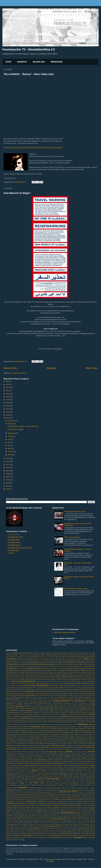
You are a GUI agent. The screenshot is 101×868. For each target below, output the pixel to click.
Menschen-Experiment (76, 765)
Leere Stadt (59, 756)
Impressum (53, 738)
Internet (25, 740)
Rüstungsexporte (72, 798)
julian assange (49, 743)
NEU (82, 771)
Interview (30, 740)
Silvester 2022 (64, 809)
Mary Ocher (9, 765)
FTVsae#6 (69, 714)
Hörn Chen (86, 736)
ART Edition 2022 (23, 666)
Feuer (50, 701)
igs (35, 738)
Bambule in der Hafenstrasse (60, 668)
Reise (35, 794)
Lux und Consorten (71, 760)
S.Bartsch (90, 798)
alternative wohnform (77, 659)
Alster (57, 659)
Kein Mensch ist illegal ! (17, 193)
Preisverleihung (74, 783)
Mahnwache (19, 761)
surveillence (9, 819)
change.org (38, 678)
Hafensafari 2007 (72, 725)
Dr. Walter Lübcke (82, 692)
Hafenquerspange (61, 725)
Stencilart (40, 815)
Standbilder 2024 (14, 534)
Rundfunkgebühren (55, 798)
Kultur (19, 752)
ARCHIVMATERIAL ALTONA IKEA (85, 663)
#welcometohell (64, 653)
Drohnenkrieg (19, 693)
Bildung (28, 672)
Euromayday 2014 (72, 697)
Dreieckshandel (10, 693)
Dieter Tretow (21, 690)
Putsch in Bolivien (90, 788)
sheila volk (86, 807)
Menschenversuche (89, 765)
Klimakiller (37, 747)
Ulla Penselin (83, 826)
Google (16, 722)
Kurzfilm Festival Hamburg (49, 754)
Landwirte (30, 756)
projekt (67, 785)
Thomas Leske (72, 822)
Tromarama (58, 824)
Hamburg (83, 724)
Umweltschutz (10, 828)
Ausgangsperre (79, 666)
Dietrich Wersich (29, 690)
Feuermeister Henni (65, 705)
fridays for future (84, 711)
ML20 (40, 769)
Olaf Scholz (64, 775)
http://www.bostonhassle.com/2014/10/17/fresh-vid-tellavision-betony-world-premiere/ (33, 148)
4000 (11, 657)
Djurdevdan (69, 690)
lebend (53, 756)
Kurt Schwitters (19, 754)
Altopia (14, 661)
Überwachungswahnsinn (53, 826)
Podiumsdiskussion (12, 783)
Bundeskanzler (29, 676)
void (27, 832)
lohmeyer (22, 760)
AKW (19, 659)
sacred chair (10, 800)
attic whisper (65, 666)
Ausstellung (10, 668)
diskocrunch (62, 690)
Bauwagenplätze (39, 670)
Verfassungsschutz (15, 830)
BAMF (71, 668)
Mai (9, 442)
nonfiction (71, 773)
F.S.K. (24, 699)
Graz (39, 722)
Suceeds (93, 817)
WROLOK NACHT (28, 838)
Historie (8, 736)
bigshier (23, 672)
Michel (49, 767)
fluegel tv (52, 709)
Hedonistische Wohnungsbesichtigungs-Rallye (61, 732)
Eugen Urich (54, 697)
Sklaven (87, 809)
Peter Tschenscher (18, 781)
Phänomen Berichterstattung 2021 (39, 781)
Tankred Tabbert (49, 821)
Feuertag (73, 705)
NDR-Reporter (76, 771)
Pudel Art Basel (70, 788)
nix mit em (25, 773)
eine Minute (76, 693)
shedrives (80, 807)
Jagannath (83, 740)
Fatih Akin (78, 699)
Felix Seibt (13, 701)
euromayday (62, 697)
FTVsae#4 (63, 714)
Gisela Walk (16, 720)
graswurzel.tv (33, 722)
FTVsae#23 (36, 714)
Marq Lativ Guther (55, 763)
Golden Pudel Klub (78, 720)
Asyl (56, 666)
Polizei (42, 783)
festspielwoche (35, 701)
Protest (14, 788)
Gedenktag (92, 716)
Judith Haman (40, 743)
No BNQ (32, 773)
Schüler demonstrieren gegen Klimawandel (46, 805)
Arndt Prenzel (61, 665)
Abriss (28, 657)
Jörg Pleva (89, 742)
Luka (64, 760)
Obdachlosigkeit (11, 775)
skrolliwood (40, 811)
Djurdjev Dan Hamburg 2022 (82, 690)
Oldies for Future (74, 775)
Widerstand (77, 834)
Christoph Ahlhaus (56, 679)
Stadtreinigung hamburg (88, 813)
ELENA (37, 695)
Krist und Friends (85, 749)
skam (82, 809)
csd (63, 682)
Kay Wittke (48, 745)
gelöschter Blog (16, 718)
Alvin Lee (19, 661)
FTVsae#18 (16, 714)
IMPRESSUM (57, 62)
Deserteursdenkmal (21, 688)
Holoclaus (50, 736)
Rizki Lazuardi (50, 796)
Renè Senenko (76, 794)
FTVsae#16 (92, 712)
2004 (8, 486)
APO (48, 663)
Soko (67, 811)
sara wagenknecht (40, 800)
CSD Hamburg (76, 682)
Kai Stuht (86, 744)
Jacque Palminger (74, 740)
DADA (37, 684)
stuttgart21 (81, 817)
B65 (19, 668)
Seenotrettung (65, 807)
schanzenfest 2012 (90, 800)
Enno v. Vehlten (80, 695)
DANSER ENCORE (70, 684)
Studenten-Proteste (48, 817)
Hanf (93, 728)
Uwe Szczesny (68, 828)
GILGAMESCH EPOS (84, 718)
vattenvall (92, 828)
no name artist (48, 773)
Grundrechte (58, 722)
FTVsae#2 (23, 714)
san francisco (30, 800)
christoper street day (43, 679)
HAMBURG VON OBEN (20, 727)
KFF (94, 745)
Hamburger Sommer (68, 729)
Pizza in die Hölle (64, 781)
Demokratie (32, 686)
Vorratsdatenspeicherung (68, 832)
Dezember (12, 421)
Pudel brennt (80, 788)
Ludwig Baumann (58, 760)
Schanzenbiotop (78, 800)
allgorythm (52, 659)
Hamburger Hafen (89, 727)
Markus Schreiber (35, 763)
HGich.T (72, 734)
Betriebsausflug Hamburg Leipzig (76, 589)
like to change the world (51, 758)
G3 (41, 716)
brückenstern (87, 674)
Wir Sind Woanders (38, 836)
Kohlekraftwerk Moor (70, 747)
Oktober (11, 424)
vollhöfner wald (48, 832)
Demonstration (43, 686)
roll (18, 798)
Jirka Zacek (57, 742)
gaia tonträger (53, 716)
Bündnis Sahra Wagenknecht (42, 676)
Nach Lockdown (43, 771)
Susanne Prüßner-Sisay (29, 819)
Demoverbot (86, 686)
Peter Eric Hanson (75, 779)
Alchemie (37, 659)
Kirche (15, 747)
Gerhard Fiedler (51, 718)
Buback (8, 676)
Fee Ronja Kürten (87, 699)
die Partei (76, 688)
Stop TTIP (87, 815)
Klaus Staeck (30, 747)
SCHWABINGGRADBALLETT (76, 805)
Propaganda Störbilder (85, 785)
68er (14, 657)
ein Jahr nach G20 (54, 693)
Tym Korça (18, 826)
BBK (45, 670)
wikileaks (83, 834)
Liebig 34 (23, 758)
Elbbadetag (83, 693)
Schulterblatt (63, 805)
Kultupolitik (13, 752)
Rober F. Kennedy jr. (60, 796)
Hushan (28, 738)
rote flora (27, 798)
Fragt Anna (62, 709)
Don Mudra (39, 691)
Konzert (19, 749)
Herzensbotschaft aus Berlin (57, 734)
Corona (14, 681)
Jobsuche (63, 742)
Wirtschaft (46, 836)
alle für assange (44, 659)
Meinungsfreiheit (65, 765)
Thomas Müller (81, 823)
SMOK (63, 811)
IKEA (38, 738)
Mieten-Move (75, 767)
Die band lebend (38, 688)
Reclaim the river (83, 792)
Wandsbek (23, 834)
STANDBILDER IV (14, 545)
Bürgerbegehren (55, 676)
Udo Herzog (66, 826)
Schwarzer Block (90, 805)
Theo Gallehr (62, 823)
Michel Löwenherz (57, 767)
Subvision (87, 817)
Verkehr (23, 830)
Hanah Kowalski (80, 728)
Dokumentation (29, 691)
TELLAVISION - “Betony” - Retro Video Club (29, 74)
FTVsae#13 (71, 712)
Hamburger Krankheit (44, 729)
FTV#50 (51, 712)
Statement (17, 815)
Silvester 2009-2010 (36, 809)
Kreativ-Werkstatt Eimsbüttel (68, 749)
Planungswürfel (90, 781)
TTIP (82, 824)
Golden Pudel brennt (54, 720)
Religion (51, 794)
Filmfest (28, 707)
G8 (47, 716)
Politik (36, 783)
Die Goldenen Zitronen (50, 688)
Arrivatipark (69, 665)
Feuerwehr (80, 705)
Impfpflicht (46, 738)
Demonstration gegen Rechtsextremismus (63, 686)
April (10, 446)
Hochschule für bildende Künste (30, 736)
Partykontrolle (10, 779)
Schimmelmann (32, 803)
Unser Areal (50, 828)
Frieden (93, 711)
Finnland (74, 707)
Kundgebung (61, 752)
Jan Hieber (13, 742)
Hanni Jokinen (20, 730)
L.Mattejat (84, 754)
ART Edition (80, 664)
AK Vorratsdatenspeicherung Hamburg (78, 657)
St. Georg (44, 813)
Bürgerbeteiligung (66, 676)
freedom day (74, 711)
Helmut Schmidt (15, 734)
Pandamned (83, 777)
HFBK (67, 734)
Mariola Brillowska (15, 763)
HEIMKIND (87, 732)
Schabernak (63, 800)
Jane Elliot (29, 742)
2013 (8, 458)
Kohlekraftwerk (59, 747)
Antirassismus (35, 663)
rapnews (87, 790)
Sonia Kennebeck (81, 811)
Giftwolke (75, 718)
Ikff (42, 738)
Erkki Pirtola (13, 697)
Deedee (8, 686)
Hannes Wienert (11, 731)
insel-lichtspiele (81, 738)
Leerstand (67, 756)
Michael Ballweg (20, 767)
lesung (93, 756)
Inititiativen (73, 738)
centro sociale (25, 678)
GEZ (63, 718)
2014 (8, 418)
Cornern (8, 682)
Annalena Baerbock (86, 661)
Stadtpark (78, 813)
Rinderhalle (30, 796)
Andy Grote (51, 661)
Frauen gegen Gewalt (52, 711)
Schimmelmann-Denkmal (44, 804)
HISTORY (14, 736)
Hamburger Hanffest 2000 (30, 729)
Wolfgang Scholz (17, 838)
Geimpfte (9, 718)
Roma (22, 798)
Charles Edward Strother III (49, 678)
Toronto (47, 824)
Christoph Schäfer (68, 679)
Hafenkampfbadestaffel (42, 725)
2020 (8, 400)
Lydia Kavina (81, 760)
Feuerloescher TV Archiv (84, 701)
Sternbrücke (46, 815)
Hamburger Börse (64, 727)
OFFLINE (45, 775)
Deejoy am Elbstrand (17, 686)
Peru (61, 779)
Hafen (20, 725)
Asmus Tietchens (49, 666)
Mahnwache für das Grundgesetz (34, 761)
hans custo (37, 731)
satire (57, 800)
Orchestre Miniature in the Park (58, 777)
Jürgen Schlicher (68, 744)
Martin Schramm (90, 763)
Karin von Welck (23, 745)
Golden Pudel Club (66, 720)
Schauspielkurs (52, 802)
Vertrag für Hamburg (42, 830)
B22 (16, 668)
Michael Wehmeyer (41, 767)
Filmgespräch (34, 707)
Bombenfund (14, 674)
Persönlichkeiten (52, 779)
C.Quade (86, 676)
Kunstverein (10, 754)
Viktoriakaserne (88, 830)
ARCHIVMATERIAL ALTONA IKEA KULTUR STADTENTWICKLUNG (30, 664)
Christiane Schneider (18, 680)
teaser (12, 823)
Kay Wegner (42, 745)
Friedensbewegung (12, 712)
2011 (8, 465)
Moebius (44, 769)
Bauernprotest (91, 668)
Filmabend (9, 707)
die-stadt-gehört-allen (86, 688)
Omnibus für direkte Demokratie (27, 777)
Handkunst (89, 729)
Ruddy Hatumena (44, 798)
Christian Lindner (73, 678)
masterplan (27, 765)
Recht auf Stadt (55, 792)
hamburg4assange (52, 727)
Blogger (51, 861)
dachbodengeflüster (29, 684)
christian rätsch (83, 678)
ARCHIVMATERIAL (69, 663)
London (27, 760)
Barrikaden (82, 668)
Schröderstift (28, 805)
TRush (78, 824)
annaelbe (77, 661)
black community (56, 672)
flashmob (9, 709)
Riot (44, 796)
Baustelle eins (19, 670)
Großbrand (51, 722)
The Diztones (35, 823)
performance (41, 779)
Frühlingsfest (26, 712)
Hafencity (33, 725)
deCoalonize (92, 684)
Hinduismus (78, 734)
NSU (91, 773)
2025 (8, 384)
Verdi (7, 830)
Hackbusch (15, 725)
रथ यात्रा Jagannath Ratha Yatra (75, 512)
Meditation (34, 765)
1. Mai (71, 653)
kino (12, 747)
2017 (8, 409)
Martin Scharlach (81, 763)
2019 (8, 403)
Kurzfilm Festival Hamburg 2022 (69, 754)
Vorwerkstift (85, 832)
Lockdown (16, 760)
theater (56, 822)
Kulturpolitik (53, 752)
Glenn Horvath (38, 720)
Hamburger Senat (56, 728)
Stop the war (79, 815)
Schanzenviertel (31, 801)
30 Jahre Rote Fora (86, 655)
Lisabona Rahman (76, 758)
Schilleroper (23, 803)
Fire (78, 707)
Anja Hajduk (58, 661)
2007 (8, 477)
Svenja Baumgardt (59, 819)
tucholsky (86, 824)
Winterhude (9, 836)
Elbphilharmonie (14, 695)
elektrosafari (30, 695)
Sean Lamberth (47, 807)
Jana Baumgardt (21, 742)
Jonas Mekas (81, 742)
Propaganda (73, 785)
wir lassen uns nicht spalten (22, 836)
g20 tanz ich (21, 716)
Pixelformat (54, 781)
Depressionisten (11, 688)
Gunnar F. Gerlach (85, 722)
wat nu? (47, 834)
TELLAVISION (26, 822)
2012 (8, 462)
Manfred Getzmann (80, 761)
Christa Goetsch (63, 678)
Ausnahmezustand (89, 666)
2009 (8, 471)
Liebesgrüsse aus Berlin (13, 758)
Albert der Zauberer (27, 659)
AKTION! (11, 553)
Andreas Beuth (33, 661)
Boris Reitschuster (23, 674)
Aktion (93, 657)
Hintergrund (85, 734)
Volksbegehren (33, 832)
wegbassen (53, 834)
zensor (63, 838)
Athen (59, 666)
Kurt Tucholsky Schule (32, 754)
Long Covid (33, 760)
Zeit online (48, 838)
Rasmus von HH (16, 792)
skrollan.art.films (31, 811)
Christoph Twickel (80, 679)
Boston (31, 674)
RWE (85, 798)
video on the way (56, 830)
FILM (93, 705)
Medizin (40, 765)
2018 (8, 406)
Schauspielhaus (42, 801)
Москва (22, 840)
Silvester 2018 (47, 809)
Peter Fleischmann (86, 779)
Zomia (8, 840)
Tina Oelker (30, 824)
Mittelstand (34, 769)
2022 (8, 394)
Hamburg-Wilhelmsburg (37, 727)
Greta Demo (44, 722)
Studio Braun (73, 817)
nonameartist (63, 773)
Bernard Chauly (91, 670)
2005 (8, 483)
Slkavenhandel (49, 811)
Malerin (65, 761)
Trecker (52, 824)
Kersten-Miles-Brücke (85, 745)
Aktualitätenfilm (11, 659)
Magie (13, 761)
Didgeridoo (30, 688)
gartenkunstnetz (75, 716)
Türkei (91, 824)
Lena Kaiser (86, 756)
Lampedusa (91, 754)
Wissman (61, 836)
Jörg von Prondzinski (16, 744)
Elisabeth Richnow (45, 695)
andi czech (24, 661)
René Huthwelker (59, 794)
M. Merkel (87, 760)
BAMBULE (32, 668)
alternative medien (64, 659)
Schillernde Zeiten (12, 803)
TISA (36, 824)
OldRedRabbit (84, 775)
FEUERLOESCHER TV (63, 701)
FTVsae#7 (76, 714)
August (11, 436)
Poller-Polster (49, 783)
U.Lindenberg (26, 826)
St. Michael (51, 813)
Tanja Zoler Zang (38, 821)
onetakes (40, 777)
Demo (26, 686)
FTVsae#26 (50, 714)
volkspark (41, 832)
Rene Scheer (68, 794)
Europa (80, 697)
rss (38, 798)
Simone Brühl (73, 809)
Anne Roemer (14, 663)
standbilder (9, 815)
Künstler (92, 752)
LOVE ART (49, 760)
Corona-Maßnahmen (26, 681)
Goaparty (45, 720)
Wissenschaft (54, 836)
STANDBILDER (13, 551)
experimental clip (12, 699)
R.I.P (29, 790)
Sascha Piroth (50, 800)
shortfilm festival (17, 809)
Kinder (8, 747)
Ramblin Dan (74, 790)
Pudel (63, 788)
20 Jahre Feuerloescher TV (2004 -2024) (36, 655)
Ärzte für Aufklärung (35, 666)
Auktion (72, 666)
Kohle (52, 747)
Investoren (36, 740)
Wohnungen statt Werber (82, 836)
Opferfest (46, 777)
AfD (53, 657)
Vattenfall (87, 828)
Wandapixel (16, 834)
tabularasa (69, 819)
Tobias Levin (41, 824)
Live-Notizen (91, 758)
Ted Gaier (17, 822)
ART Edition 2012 (89, 664)
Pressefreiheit (91, 783)
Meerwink (45, 765)
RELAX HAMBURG (42, 794)
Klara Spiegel (22, 747)
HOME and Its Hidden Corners (64, 736)
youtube (39, 838)
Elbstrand (23, 695)
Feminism (20, 701)
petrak (26, 781)
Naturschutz (68, 771)
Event (93, 697)
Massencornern (18, 765)
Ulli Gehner (91, 826)
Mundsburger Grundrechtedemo (77, 769)
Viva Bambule (22, 832)
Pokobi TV (23, 783)
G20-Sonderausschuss (33, 716)
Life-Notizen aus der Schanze (35, 758)
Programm (61, 785)
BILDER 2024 (39, 62)
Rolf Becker (14, 798)
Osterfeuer (70, 777)
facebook (64, 699)
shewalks (92, 807)
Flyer (57, 709)
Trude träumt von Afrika (69, 824)
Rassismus (25, 792)
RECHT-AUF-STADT (69, 792)
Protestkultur (32, 788)
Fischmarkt (83, 707)
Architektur (60, 663)
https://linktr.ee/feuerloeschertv (65, 632)
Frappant (83, 709)
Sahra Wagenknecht (20, 800)
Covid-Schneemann (56, 682)
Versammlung (30, 830)
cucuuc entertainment (12, 684)
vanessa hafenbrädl (78, 828)
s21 (94, 798)
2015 (8, 415)
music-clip (29, 771)
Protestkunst (41, 788)
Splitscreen (28, 813)
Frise (20, 712)
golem (11, 722)
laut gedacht (47, 756)
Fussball (82, 714)
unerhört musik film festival (22, 828)
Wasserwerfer (40, 834)
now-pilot (86, 773)
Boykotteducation (38, 674)
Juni (10, 439)
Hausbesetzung (42, 732)
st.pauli (57, 813)
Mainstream (59, 761)
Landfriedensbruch (11, 756)
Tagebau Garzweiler (24, 821)
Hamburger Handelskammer (14, 729)
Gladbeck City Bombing (27, 720)
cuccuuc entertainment (88, 682)
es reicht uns (35, 697)
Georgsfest (43, 718)
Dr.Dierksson (91, 691)
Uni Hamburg (34, 828)
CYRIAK (21, 684)
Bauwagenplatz (29, 670)
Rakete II (60, 790)
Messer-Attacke (10, 767)
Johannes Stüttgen (72, 742)
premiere (83, 783)
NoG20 (56, 773)
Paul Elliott (18, 779)
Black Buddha (46, 672)
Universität (43, 828)
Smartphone (57, 811)
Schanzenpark (11, 801)
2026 (8, 381)
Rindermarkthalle (38, 796)
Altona (86, 659)
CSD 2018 (68, 682)
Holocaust (43, 736)
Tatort (8, 823)
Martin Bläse (65, 763)
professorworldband (51, 785)
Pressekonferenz (11, 785)
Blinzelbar (77, 672)
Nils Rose (18, 773)
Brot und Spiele (78, 674)
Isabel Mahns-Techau (46, 740)
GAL (59, 716)
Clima (88, 680)
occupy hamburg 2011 (23, 775)
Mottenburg (63, 769)
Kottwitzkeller (32, 749)
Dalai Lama (52, 684)
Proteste (22, 787)
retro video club (11, 796)
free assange (64, 711)
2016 (8, 412)
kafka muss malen (78, 744)
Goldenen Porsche (90, 720)
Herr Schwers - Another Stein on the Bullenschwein (34, 734)
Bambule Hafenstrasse (44, 668)
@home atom (10, 653)
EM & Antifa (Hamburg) (72, 537)
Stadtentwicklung (67, 813)
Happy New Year (69, 731)
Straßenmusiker (19, 817)
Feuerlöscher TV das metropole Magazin (46, 705)
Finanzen (69, 707)
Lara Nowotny (38, 756)
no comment (39, 773)
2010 (8, 468)
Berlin (84, 670)
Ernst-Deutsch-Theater (23, 697)
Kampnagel (14, 745)
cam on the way (16, 678)
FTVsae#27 (57, 714)
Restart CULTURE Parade (88, 794)
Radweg (47, 790)
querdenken (10, 790)
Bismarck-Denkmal (36, 672)
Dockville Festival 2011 (17, 692)
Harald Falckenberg (81, 730)
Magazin (8, 761)
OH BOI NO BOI (54, 775)
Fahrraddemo (71, 699)
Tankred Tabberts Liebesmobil (62, 821)
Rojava (8, 798)
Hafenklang (53, 725)
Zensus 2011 (69, 838)
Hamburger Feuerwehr (76, 727)
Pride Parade (31, 785)
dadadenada (44, 684)
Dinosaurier (37, 690)
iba (32, 738)
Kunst (69, 751)
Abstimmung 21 (43, 657)
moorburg (50, 769)
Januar (11, 455)
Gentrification (26, 718)
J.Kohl (67, 740)
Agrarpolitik (58, 657)
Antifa (28, 663)
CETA (32, 678)
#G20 (16, 653)
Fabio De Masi (37, 699)
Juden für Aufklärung (29, 744)
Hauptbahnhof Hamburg (29, 732)
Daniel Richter (59, 684)
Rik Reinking (22, 796)
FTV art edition (43, 712)
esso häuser (43, 697)
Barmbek (76, 668)
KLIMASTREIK (45, 747)
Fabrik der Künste (56, 699)
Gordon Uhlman (23, 722)
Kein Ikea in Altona (58, 745)
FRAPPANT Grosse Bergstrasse (21, 711)
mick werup (67, 767)
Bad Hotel (24, 668)
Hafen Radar (26, 725)
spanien (89, 811)
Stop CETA (64, 815)
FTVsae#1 (57, 712)
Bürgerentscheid (78, 676)
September (12, 433)
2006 (8, 480)
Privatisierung (40, 785)
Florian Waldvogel (43, 709)
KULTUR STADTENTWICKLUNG (31, 752)
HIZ (19, 736)
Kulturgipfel (44, 752)
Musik (35, 771)
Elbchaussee (91, 693)
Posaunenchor (64, 783)
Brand (46, 674)
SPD (94, 811)
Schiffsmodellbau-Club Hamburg (67, 802)
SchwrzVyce (38, 807)
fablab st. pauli (46, 699)
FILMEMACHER (19, 707)
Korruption (25, 749)
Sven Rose (39, 819)
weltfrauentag (61, 834)
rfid (17, 796)
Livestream (9, 760)
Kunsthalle (84, 752)
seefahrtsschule (56, 807)
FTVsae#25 (43, 714)
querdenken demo (21, 790)
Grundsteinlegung (67, 722)
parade (89, 777)
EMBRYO (66, 695)
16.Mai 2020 (14, 655)
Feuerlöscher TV (29, 705)
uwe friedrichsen (59, 828)
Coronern (47, 682)
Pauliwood (25, 779)
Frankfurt (77, 709)
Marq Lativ (45, 763)
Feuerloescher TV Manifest (87, 703)
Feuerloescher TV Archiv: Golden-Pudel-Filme (21, 703)
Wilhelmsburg (91, 834)
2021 (8, 397)
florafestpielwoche (31, 709)
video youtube (67, 830)
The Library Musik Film (46, 823)
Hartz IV (18, 732)
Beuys (18, 672)
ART (74, 664)
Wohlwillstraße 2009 (70, 836)
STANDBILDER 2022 (15, 537)
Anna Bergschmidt (68, 661)
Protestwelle (49, 788)
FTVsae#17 (9, 714)
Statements (24, 815)
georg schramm (35, 718)
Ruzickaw (80, 798)
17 (19, 655)
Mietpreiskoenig (19, 769)
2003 (8, 489)
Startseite (51, 368)
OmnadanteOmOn (11, 777)
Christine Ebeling (30, 679)
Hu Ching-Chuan (21, 738)
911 (25, 657)
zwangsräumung (15, 840)
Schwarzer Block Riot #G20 (15, 807)
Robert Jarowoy (72, 796)
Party (93, 777)
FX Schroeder (90, 714)
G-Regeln (9, 716)
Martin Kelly (72, 763)
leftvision (74, 756)
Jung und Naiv (58, 744)
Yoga (35, 838)
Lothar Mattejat (41, 760)
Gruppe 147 (76, 722)
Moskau (56, 769)
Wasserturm (31, 834)
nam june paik (52, 771)
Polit (30, 783)
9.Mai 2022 (20, 657)
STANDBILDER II (14, 540)
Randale (81, 790)
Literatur (84, 758)
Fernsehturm (27, 701)
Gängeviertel (65, 716)
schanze (70, 800)
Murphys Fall (91, 769)
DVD (29, 693)
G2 (13, 716)
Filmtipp (47, 707)
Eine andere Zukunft (67, 693)
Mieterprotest (10, 769)
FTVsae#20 (29, 714)
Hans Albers (29, 731)
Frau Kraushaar (39, 711)
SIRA (79, 809)
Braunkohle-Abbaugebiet (62, 674)
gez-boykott (68, 718)
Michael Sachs (30, 767)
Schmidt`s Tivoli (87, 804)
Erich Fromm (88, 695)
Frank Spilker (70, 709)
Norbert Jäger (78, 773)
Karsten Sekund (33, 745)
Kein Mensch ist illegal (72, 745)
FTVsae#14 (78, 712)
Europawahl (87, 697)
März (10, 449)
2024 (8, 387)
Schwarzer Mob (29, 807)
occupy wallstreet (36, 775)
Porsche (56, 783)
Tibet (88, 823)
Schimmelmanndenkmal (59, 803)
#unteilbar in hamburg (52, 653)
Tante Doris (74, 821)
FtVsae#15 (85, 712)
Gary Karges (85, 716)
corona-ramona (40, 682)
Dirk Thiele (55, 690)
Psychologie (57, 788)
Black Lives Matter (68, 672)
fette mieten (44, 701)
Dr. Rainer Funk (72, 692)
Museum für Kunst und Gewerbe (15, 771)
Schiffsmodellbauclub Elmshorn (86, 802)
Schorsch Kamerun (18, 805)
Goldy (8, 722)
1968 (21, 655)
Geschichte (59, 718)
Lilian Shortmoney (64, 758)
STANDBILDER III (14, 543)
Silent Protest (26, 809)
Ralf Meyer (66, 790)
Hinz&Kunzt (92, 734)
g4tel (44, 716)
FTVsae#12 (63, 712)
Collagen (93, 680)
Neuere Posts (10, 368)
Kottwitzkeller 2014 (55, 749)
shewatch (9, 809)
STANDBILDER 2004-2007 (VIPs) (20, 548)
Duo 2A (25, 693)
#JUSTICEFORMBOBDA (26, 653)
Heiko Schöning (79, 732)
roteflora (34, 798)
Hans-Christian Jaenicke (48, 730)
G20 (16, 716)
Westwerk (69, 834)
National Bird (60, 771)
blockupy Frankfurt (85, 672)
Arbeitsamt (53, 663)
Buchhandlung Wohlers (18, 676)
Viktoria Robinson (78, 830)
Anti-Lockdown (22, 663)
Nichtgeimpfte (10, 773)
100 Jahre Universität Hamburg (83, 653)
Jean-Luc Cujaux (38, 742)
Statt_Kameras (32, 815)
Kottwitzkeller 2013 (43, 749)
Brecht (71, 674)
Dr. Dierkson (63, 691)
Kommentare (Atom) (19, 373)
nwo (94, 773)
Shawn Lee (73, 807)
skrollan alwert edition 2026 (19, 811)
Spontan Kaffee (36, 813)
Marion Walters (25, 763)
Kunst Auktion (77, 752)
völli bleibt (56, 832)
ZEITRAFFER (56, 838)
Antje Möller (43, 663)
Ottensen (76, 777)
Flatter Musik (16, 709)
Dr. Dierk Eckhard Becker (51, 691)
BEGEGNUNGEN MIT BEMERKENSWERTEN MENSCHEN (64, 670)
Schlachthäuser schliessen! (74, 804)
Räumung (47, 792)
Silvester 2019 (55, 809)
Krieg (78, 749)
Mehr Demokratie (54, 765)
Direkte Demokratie (46, 690)
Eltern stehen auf (55, 695)
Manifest (89, 761)
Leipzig (79, 756)
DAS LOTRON (82, 684)
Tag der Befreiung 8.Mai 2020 (81, 819)
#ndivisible (36, 653)
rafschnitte (53, 790)
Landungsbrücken (22, 756)
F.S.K (20, 699)
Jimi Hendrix (50, 742)
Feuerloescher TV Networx (15, 705)
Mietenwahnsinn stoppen (87, 767)
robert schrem (81, 796)
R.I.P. (33, 790)
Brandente (51, 674)
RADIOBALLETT (40, 790)
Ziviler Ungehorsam (89, 838)
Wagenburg (92, 832)
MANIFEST (22, 62)
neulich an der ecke (89, 771)
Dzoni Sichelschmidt (37, 693)
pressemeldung (22, 785)
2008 (8, 474)
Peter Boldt (66, 779)
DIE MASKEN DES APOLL (65, 688)
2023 (8, 390)
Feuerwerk (87, 705)
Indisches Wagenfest (63, 738)
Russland (64, 798)
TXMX (12, 826)
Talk (31, 821)
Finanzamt (63, 707)
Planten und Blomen (78, 781)
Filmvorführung (55, 707)
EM (61, 695)
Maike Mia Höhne (50, 761)
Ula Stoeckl (74, 826)
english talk (72, 695)
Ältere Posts (92, 368)
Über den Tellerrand (37, 826)
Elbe (7, 695)
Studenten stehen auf (36, 817)
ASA (42, 666)
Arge (56, 665)
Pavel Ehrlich (32, 779)
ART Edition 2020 (12, 666)
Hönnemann (78, 736)
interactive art (91, 738)
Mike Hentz (27, 769)
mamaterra (71, 761)
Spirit (23, 813)
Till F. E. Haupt (22, 824)
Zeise (43, 838)
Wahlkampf (9, 834)
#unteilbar (43, 653)
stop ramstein (71, 815)
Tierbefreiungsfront (11, 824)
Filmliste (41, 707)
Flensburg (23, 709)
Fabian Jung (29, 699)
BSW (94, 674)
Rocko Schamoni (90, 796)
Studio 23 (66, 817)
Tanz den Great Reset (84, 821)
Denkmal (93, 686)
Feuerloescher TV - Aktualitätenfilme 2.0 (29, 49)
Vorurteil (79, 832)
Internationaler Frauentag (14, 740)
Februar (11, 452)
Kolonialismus (81, 747)
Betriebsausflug (11, 672)
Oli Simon (92, 775)
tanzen (93, 821)
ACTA (50, 657)
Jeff (45, 742)
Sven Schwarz (47, 819)
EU (48, 697)
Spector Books (10, 813)
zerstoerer (78, 837)
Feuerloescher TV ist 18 (71, 703)
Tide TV (92, 822)
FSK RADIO (34, 712)
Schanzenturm (20, 802)
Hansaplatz (60, 730)
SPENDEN (18, 813)
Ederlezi (46, 693)
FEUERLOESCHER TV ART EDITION (50, 703)
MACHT (93, 760)
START (8, 62)
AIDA (63, 657)
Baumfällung (10, 670)
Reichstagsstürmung (17, 794)
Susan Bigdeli (17, 819)
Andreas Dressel (42, 661)
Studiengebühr (59, 817)
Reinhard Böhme (28, 794)
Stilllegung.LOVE (55, 815)
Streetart (27, 817)
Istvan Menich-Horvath (58, 740)
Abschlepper (34, 657)
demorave (79, 686)
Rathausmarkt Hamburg (36, 792)
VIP (16, 832)
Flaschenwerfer (91, 707)
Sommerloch (72, 811)
